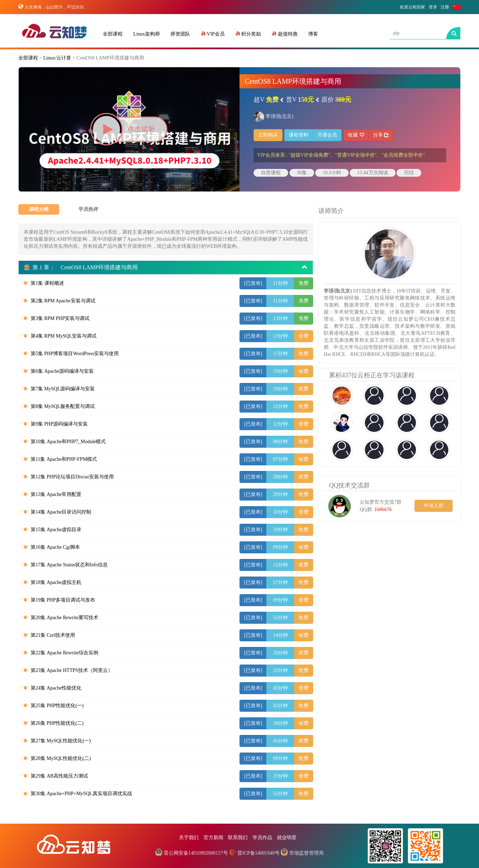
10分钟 (280, 512)
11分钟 (281, 283)
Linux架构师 (146, 34)
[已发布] (253, 283)
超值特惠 (285, 34)
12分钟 (280, 406)
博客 (313, 34)
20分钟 (280, 653)
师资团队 (180, 34)
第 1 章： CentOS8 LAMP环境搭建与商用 (166, 268)
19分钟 (280, 371)
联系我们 (238, 838)
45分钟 (280, 688)
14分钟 (280, 635)
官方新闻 (213, 838)
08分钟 (280, 442)
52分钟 (280, 618)
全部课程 (113, 34)
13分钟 (280, 318)
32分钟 (280, 670)
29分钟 (280, 494)
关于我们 (189, 838)
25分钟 (280, 776)
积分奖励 (248, 34)
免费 (304, 283)
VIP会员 (213, 34)
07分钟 (280, 459)
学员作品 (262, 838)
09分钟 (280, 547)
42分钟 (280, 706)
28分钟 (280, 477)
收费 (304, 336)
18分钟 (280, 723)
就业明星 (287, 838)
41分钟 (280, 741)
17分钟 (280, 354)
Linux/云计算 (57, 58)
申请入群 (434, 506)
